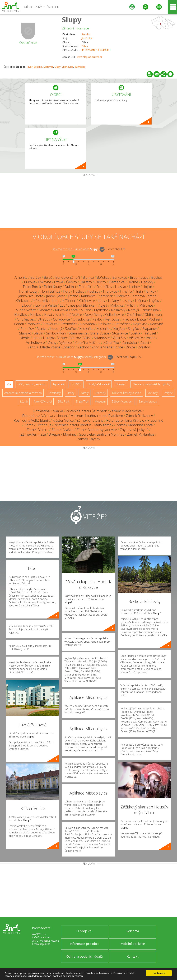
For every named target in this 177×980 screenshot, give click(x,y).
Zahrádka (80, 67)
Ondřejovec (26, 319)
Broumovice (139, 277)
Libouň (27, 305)
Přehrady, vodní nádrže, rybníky (151, 384)
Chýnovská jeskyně (134, 430)
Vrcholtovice (35, 342)
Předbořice (69, 324)
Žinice (131, 347)
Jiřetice (73, 296)
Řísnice (42, 329)
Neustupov (151, 310)
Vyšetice (66, 342)
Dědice (133, 282)
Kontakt (133, 956)
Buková (30, 282)
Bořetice (103, 277)
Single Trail (82, 401)
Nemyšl (134, 310)
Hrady (71, 393)
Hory (67, 291)
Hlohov (134, 287)
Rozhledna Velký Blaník (32, 420)
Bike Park (64, 401)
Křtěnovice (87, 301)
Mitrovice (146, 305)
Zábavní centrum (122, 401)
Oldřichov (134, 315)
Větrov (76, 338)
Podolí (19, 324)
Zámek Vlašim (63, 430)
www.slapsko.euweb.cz (90, 57)
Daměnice (117, 282)
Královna (123, 296)
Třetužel (150, 333)
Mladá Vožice (26, 310)
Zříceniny (100, 393)
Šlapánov (150, 329)
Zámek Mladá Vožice (126, 411)
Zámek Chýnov (89, 439)
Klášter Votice (63, 420)
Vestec (62, 338)
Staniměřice (78, 333)
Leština (38, 67)
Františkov (104, 287)
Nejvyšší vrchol (43, 401)
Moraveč (48, 67)
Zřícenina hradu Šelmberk (86, 411)
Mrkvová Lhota (66, 310)
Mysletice (101, 310)
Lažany (113, 301)
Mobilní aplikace (133, 944)
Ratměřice (122, 324)
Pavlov (97, 319)
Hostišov (94, 291)
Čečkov (71, 282)
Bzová (59, 282)
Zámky (85, 393)
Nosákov (21, 315)
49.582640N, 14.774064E (95, 50)
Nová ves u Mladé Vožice (63, 315)
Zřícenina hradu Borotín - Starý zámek (84, 425)
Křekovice (23, 301)
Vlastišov (119, 338)
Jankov (151, 291)
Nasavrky (118, 310)
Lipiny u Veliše (46, 305)
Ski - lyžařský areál (99, 384)
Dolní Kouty (53, 287)
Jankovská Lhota (31, 296)
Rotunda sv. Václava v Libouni (45, 416)
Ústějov (49, 338)
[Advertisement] (88, 202)
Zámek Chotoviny (90, 420)
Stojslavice (120, 333)
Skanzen (121, 384)
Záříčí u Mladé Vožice (44, 347)
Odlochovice (115, 315)
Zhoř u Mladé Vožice (107, 347)
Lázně (24, 401)
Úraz (36, 338)
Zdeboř (69, 347)
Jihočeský (87, 38)
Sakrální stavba (148, 401)
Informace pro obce (85, 944)
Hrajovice (110, 291)
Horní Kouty (28, 291)
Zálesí (144, 342)
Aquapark (58, 384)
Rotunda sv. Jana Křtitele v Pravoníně (135, 420)
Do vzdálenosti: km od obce (75, 249)
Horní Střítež (50, 291)
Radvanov (88, 324)
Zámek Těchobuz (38, 425)
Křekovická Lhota (46, 301)
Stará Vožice (100, 333)
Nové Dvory (94, 315)
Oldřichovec (154, 315)
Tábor (85, 46)
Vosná (151, 338)
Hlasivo (121, 287)
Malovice (117, 305)
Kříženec (69, 301)
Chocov (100, 282)
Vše (9, 384)
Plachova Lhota (134, 319)
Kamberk (106, 296)
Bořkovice (120, 277)
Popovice (34, 324)
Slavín (39, 333)
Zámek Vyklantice (141, 434)
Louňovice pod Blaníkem (79, 305)
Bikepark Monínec (63, 434)
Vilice (87, 338)
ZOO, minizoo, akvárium (32, 384)
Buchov (157, 277)
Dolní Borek (32, 287)
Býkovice (45, 282)
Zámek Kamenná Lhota (134, 425)
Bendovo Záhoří (68, 277)
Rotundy (152, 393)
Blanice (88, 277)
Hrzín (139, 291)
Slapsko (86, 34)
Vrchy (52, 342)
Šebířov (71, 329)
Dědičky (147, 282)
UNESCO (76, 384)
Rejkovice (140, 324)
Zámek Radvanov (139, 416)
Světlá (136, 333)
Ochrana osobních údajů (85, 956)
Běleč (48, 277)
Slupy (72, 20)
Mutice (86, 310)
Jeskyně (168, 393)
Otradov (44, 319)
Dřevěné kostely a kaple (127, 393)
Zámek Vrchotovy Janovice (97, 430)
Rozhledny (54, 393)
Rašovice (105, 324)
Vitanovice (68, 67)
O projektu (85, 931)
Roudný (56, 329)
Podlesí (154, 319)
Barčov (36, 277)
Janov (50, 296)
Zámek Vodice (38, 430)
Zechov (83, 347)
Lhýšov (154, 301)
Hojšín (147, 287)
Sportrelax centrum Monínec (102, 434)
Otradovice (61, 319)
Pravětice (50, 324)
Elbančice (86, 287)
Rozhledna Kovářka (48, 411)
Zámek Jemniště (33, 434)
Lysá (104, 305)
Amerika (21, 277)
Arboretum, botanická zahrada (23, 393)
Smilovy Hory (56, 333)
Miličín (131, 305)
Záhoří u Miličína (88, 342)
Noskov (36, 315)
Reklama (133, 931)
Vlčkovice (136, 338)
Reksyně (157, 324)
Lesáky (127, 301)
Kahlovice (88, 296)
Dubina (70, 287)
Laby (101, 301)
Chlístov (86, 282)
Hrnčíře (126, 291)
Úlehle (25, 338)
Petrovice (112, 319)
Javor (30, 67)
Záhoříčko (111, 342)
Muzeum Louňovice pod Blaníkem (97, 416)
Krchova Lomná (145, 296)
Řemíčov (27, 329)
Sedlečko (87, 329)
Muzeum (100, 401)
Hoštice (79, 291)
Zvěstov (144, 347)
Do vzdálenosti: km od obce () (71, 357)
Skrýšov (119, 329)
